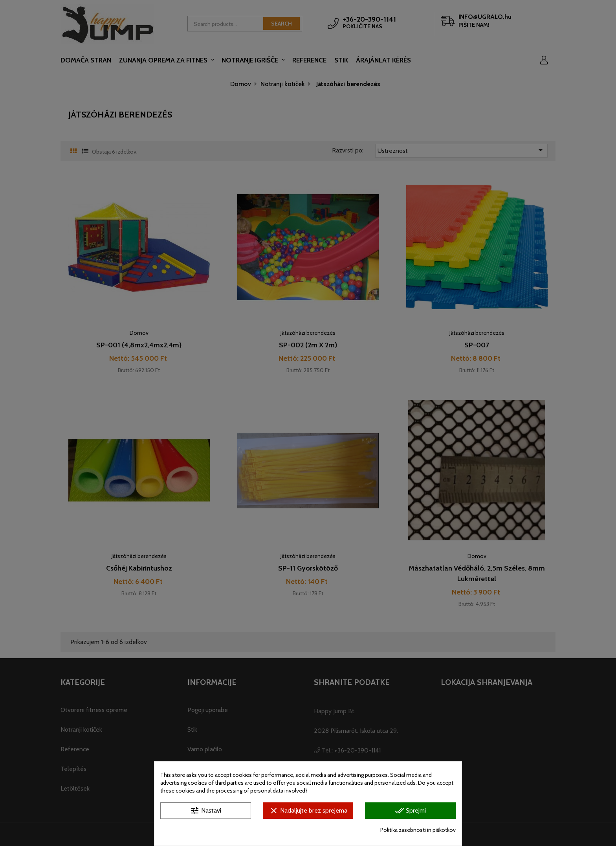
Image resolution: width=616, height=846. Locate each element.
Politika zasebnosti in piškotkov (418, 830)
